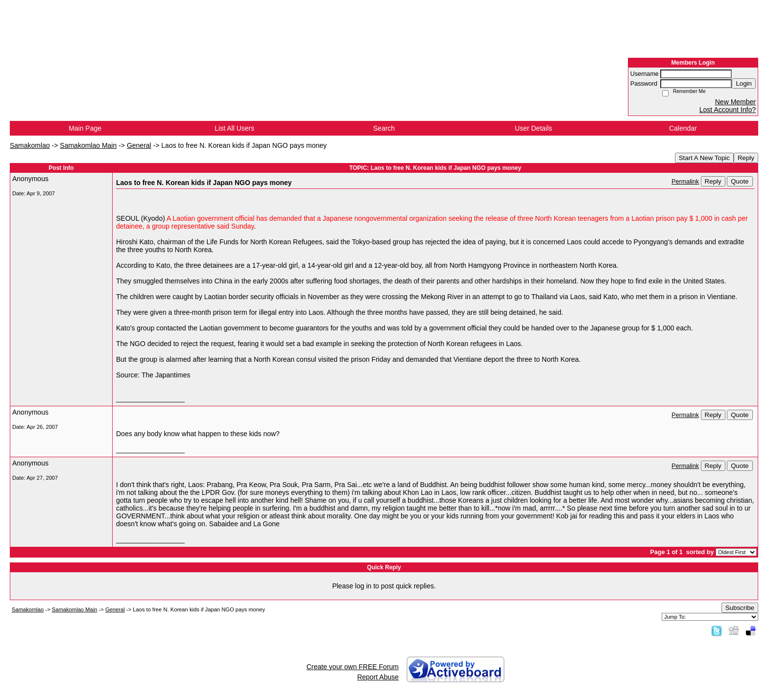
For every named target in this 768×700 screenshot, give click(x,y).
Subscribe (740, 608)
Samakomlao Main (88, 145)
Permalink (685, 182)
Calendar (683, 128)
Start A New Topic (704, 158)
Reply (746, 158)
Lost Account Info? (728, 110)
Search (384, 128)
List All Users (234, 128)
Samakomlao (30, 145)
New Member (735, 102)
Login (744, 83)
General (139, 145)
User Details (533, 128)
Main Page (85, 128)
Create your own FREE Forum (353, 667)
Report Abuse (378, 677)
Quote (740, 181)
